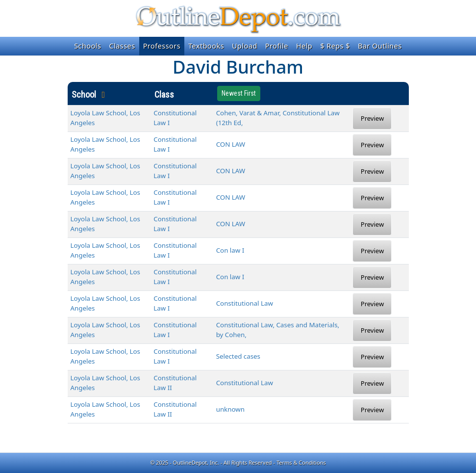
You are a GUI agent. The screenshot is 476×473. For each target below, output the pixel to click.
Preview (372, 118)
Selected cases (238, 356)
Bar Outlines (380, 46)
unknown (230, 409)
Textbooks (206, 46)
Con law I (230, 250)
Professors (162, 46)
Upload (245, 46)
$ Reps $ (335, 46)
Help (304, 46)
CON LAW (231, 144)
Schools (88, 46)
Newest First (239, 93)
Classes (122, 46)
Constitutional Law (245, 303)
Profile (277, 46)
